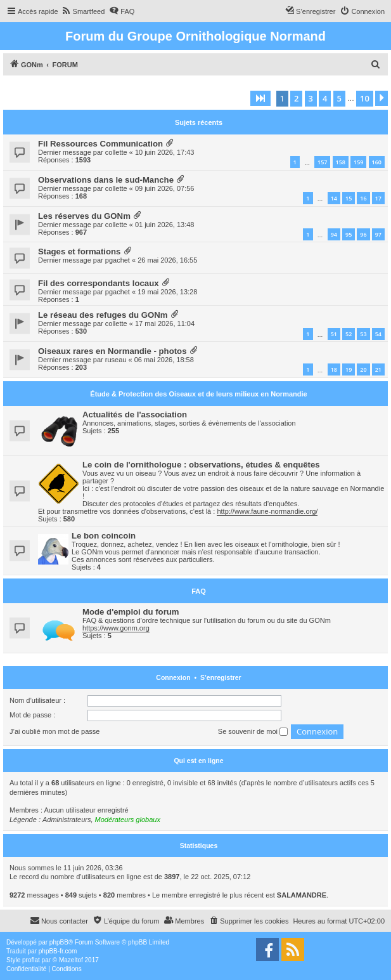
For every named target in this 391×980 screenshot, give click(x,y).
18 (334, 369)
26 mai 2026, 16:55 (167, 260)
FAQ (199, 591)
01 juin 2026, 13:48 (165, 225)
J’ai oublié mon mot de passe (54, 731)
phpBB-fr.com (58, 951)
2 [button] (296, 98)
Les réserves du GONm (84, 216)
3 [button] (311, 98)
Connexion (173, 677)
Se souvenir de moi (253, 732)
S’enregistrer (221, 677)
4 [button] (325, 98)
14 (334, 198)
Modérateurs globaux (128, 820)
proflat (31, 960)
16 (363, 198)
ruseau (116, 360)
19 (349, 369)
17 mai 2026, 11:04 (165, 323)
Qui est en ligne (198, 761)
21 (378, 369)
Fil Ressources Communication (100, 144)
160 (377, 162)
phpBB (59, 942)
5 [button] (339, 98)
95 (349, 234)
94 (334, 234)
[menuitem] (83, 11)
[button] (260, 98)
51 (334, 334)
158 (341, 162)
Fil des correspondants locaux (99, 283)
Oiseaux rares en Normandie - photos (112, 351)
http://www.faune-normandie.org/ (267, 511)
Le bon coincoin (104, 536)
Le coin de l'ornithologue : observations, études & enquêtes (201, 465)
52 (349, 334)
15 (349, 198)
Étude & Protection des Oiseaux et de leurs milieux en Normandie (198, 394)
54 (378, 334)
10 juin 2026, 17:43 (165, 152)
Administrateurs (67, 820)
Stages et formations (79, 252)
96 (363, 234)
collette (116, 152)
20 (363, 369)
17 (378, 198)
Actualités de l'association (135, 415)
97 (378, 234)
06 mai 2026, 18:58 (164, 360)
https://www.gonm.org (116, 628)
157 (322, 162)
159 (358, 162)
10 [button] (365, 98)
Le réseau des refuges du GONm (103, 315)
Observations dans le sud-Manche (106, 180)
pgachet (118, 260)
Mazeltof (71, 960)
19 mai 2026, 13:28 (167, 292)
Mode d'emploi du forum (131, 612)
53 (363, 334)
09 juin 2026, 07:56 (165, 188)
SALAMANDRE (302, 895)
